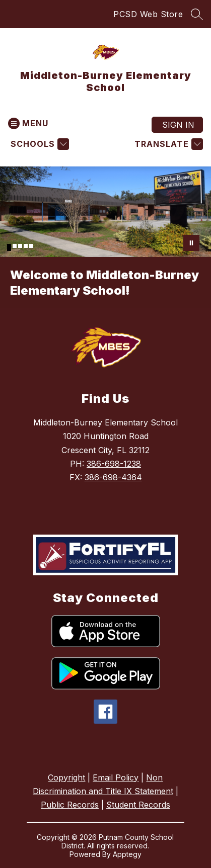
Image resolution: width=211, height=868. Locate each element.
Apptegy (127, 854)
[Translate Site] (167, 144)
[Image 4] (26, 246)
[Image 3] (20, 246)
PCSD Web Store (148, 14)
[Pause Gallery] (191, 243)
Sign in (178, 125)
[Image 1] (9, 247)
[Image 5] (31, 246)
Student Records (138, 805)
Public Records (70, 805)
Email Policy (116, 777)
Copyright (66, 777)
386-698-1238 (114, 464)
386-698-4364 (113, 477)
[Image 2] (15, 246)
